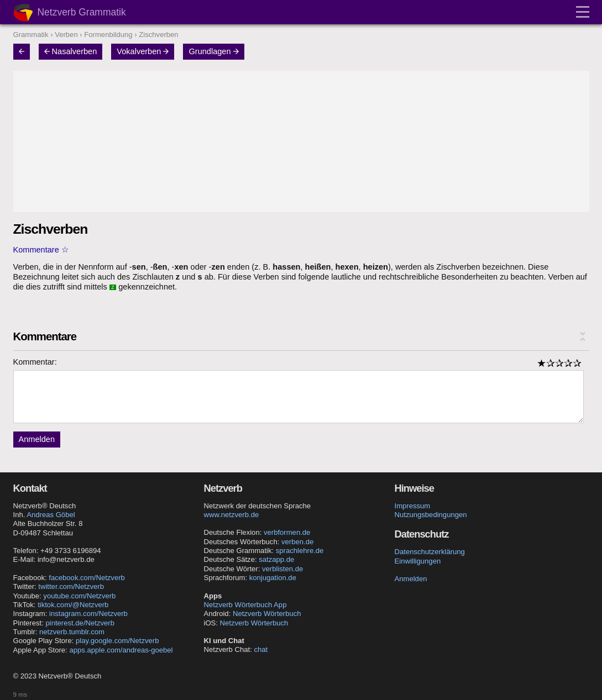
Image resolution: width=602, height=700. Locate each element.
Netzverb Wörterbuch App (245, 605)
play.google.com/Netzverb (117, 641)
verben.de (297, 542)
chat (261, 649)
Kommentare (36, 250)
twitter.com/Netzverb (71, 586)
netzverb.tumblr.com (72, 632)
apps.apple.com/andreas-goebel (121, 650)
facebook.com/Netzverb (87, 578)
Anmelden (37, 439)
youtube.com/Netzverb (79, 596)
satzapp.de (276, 559)
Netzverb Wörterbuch (267, 614)
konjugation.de (273, 578)
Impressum (413, 506)
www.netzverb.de (232, 515)
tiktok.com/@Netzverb (73, 605)
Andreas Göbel (51, 515)
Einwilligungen (418, 561)
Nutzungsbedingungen (431, 515)
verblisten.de (282, 569)
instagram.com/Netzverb (88, 614)
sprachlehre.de (300, 551)
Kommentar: (35, 362)
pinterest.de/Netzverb (80, 623)
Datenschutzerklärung (430, 552)
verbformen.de (287, 532)
